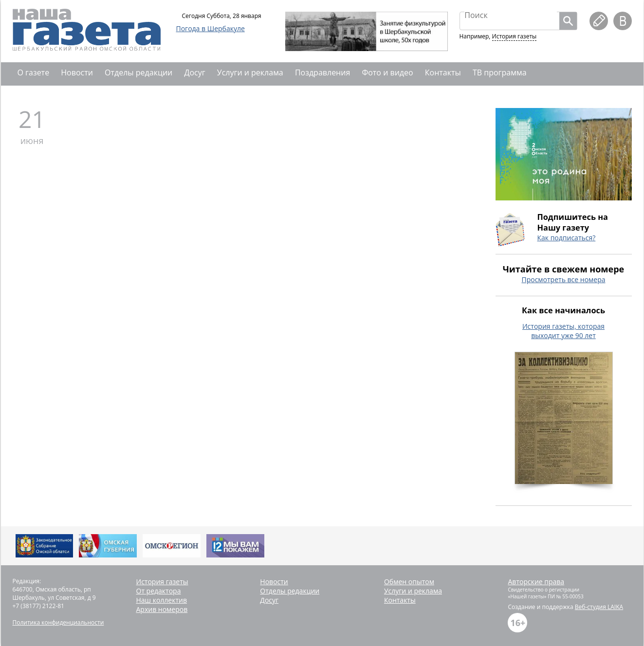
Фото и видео (387, 72)
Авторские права (536, 582)
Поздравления (322, 72)
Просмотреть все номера (563, 279)
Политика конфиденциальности (58, 622)
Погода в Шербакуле (211, 28)
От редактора (159, 591)
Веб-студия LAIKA (599, 607)
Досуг (194, 72)
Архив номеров (162, 609)
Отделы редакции (138, 72)
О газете (34, 72)
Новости (77, 72)
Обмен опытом (409, 582)
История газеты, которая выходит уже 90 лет (563, 331)
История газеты (515, 36)
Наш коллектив (162, 600)
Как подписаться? (567, 238)
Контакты (443, 72)
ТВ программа (500, 72)
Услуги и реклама (250, 72)
